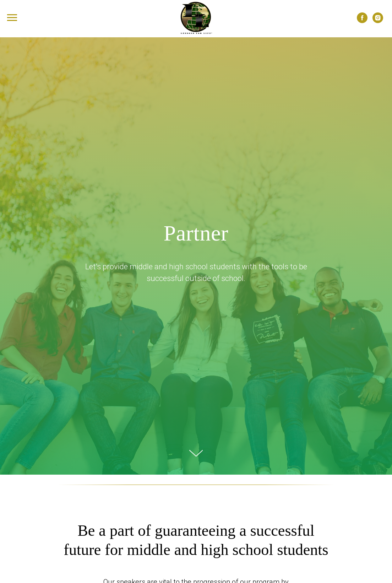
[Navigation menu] (12, 18)
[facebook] (362, 21)
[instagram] (378, 21)
